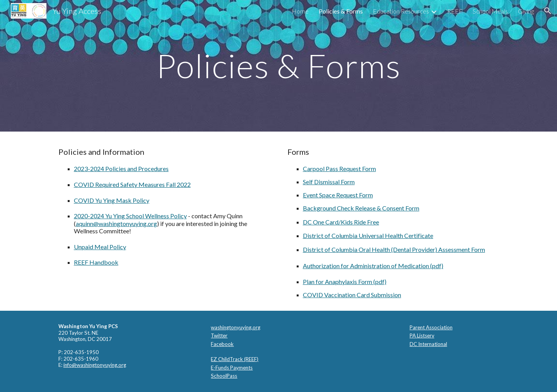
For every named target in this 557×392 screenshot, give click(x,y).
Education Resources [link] (401, 11)
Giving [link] (526, 11)
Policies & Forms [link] (341, 11)
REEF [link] (455, 11)
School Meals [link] (490, 11)
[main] (278, 66)
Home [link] (300, 11)
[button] (548, 11)
